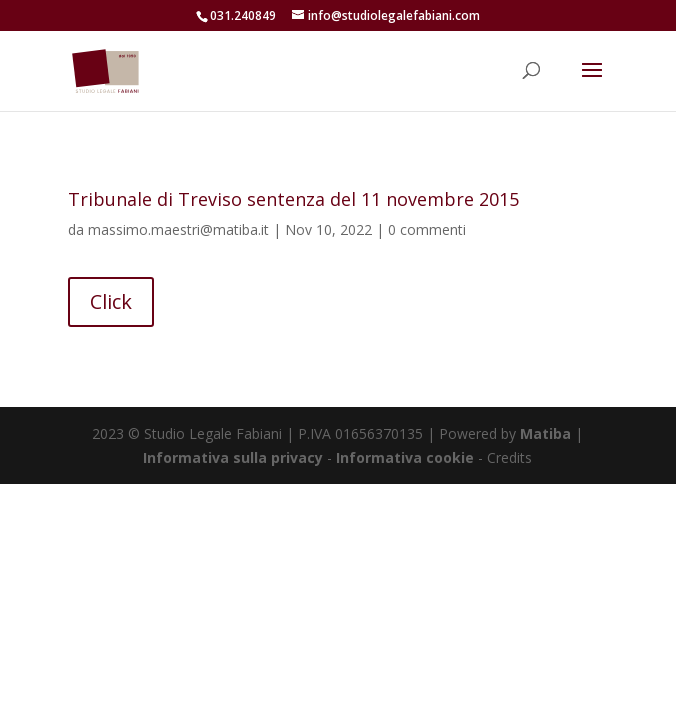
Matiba (545, 433)
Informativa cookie (407, 457)
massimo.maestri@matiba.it (178, 229)
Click (111, 301)
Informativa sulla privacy (233, 457)
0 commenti (427, 229)
